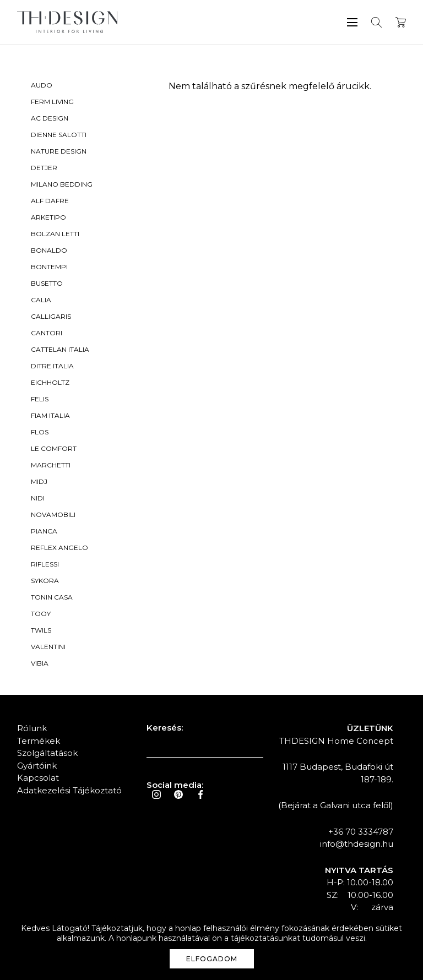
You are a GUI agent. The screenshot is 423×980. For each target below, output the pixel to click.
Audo (42, 85)
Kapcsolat (38, 778)
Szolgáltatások (47, 753)
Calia (41, 300)
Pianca (44, 531)
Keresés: (165, 728)
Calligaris (51, 316)
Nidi (38, 498)
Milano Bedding (62, 184)
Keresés (376, 22)
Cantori (47, 333)
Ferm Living (52, 102)
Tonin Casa (52, 597)
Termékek (39, 741)
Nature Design (59, 151)
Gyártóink (37, 766)
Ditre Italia (52, 366)
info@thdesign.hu (357, 844)
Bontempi (49, 267)
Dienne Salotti (59, 135)
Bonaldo (49, 250)
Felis (40, 399)
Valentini (48, 647)
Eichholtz (50, 382)
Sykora (45, 581)
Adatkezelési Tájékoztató (69, 790)
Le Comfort (54, 448)
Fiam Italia (50, 415)
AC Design (50, 118)
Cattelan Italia (60, 349)
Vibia (40, 663)
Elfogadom (212, 959)
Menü (352, 22)
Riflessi (45, 564)
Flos (40, 432)
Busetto (47, 283)
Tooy (41, 614)
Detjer (44, 168)
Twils (41, 630)
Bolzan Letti (55, 234)
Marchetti (51, 465)
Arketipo (48, 217)
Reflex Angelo (59, 548)
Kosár (401, 22)
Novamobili (53, 514)
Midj (39, 481)
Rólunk (32, 728)
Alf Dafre (50, 201)
